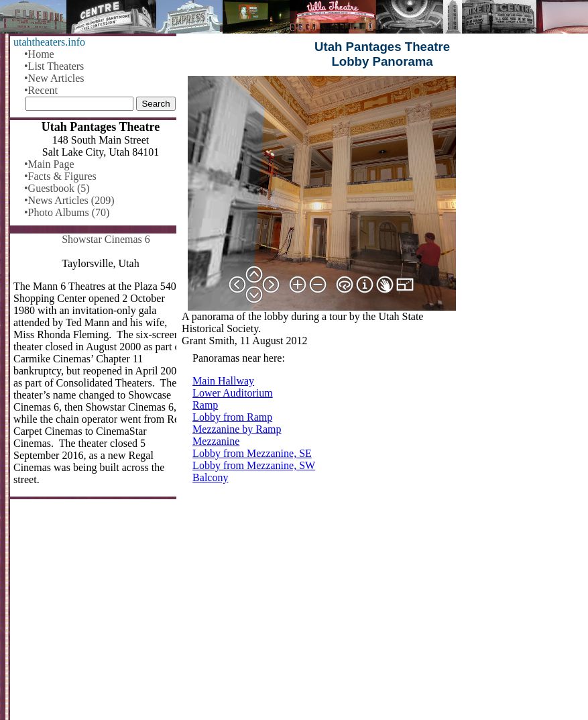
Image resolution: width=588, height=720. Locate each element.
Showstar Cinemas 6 (106, 239)
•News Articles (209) (69, 200)
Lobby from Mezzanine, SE (252, 453)
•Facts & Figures (60, 176)
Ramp (205, 405)
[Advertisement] (382, 615)
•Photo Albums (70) (67, 212)
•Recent (41, 90)
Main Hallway (223, 381)
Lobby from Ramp (232, 417)
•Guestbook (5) (57, 188)
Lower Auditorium (233, 393)
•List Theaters (54, 66)
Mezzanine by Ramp (237, 429)
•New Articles (54, 78)
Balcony (210, 477)
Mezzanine (216, 441)
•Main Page (49, 164)
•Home (39, 54)
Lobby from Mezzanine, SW (254, 465)
